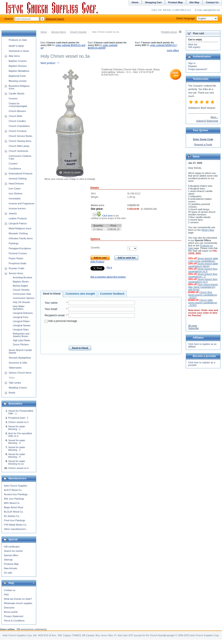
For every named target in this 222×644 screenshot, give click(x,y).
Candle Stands (16, 93)
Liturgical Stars (21, 329)
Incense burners (17, 208)
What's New (208, 230)
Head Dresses (16, 184)
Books (12, 393)
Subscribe (193, 328)
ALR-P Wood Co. (13, 490)
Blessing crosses (18, 81)
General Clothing (18, 179)
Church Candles (17, 121)
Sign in (192, 63)
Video (12, 378)
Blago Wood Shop (13, 507)
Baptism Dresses (18, 66)
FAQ (6, 595)
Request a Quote (203, 144)
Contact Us (212, 2)
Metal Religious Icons (20, 228)
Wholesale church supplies (18, 603)
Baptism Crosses (18, 61)
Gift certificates (12, 547)
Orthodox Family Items (21, 238)
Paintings (14, 243)
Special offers (11, 555)
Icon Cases (15, 188)
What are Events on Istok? (18, 599)
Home (44, 32)
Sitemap (8, 560)
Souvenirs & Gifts (18, 363)
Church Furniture (18, 131)
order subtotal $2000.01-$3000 (103, 46)
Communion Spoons (24, 298)
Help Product (97, 262)
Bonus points (11, 612)
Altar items (14, 56)
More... (214, 117)
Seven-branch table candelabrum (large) (203, 265)
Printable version (169, 32)
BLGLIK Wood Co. (14, 512)
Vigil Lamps (15, 383)
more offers (173, 50)
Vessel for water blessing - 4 (17, 456)
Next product (50, 63)
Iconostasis (15, 198)
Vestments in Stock (19, 51)
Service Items (58, 32)
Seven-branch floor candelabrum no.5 (203, 270)
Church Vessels (78, 32)
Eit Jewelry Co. (12, 516)
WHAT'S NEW (16, 46)
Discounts (9, 608)
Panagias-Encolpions (20, 248)
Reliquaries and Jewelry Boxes (21, 335)
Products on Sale (18, 40)
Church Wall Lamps (19, 146)
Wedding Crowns (18, 388)
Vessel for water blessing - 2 (17, 449)
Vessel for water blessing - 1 (17, 428)
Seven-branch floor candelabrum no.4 (203, 280)
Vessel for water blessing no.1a (17, 462)
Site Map (194, 2)
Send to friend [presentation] (52, 294)
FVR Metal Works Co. (15, 525)
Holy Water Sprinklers (19, 308)
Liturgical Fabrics (18, 223)
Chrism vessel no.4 (18, 468)
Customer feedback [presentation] (112, 294)
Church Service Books (20, 136)
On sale (8, 573)
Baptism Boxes (21, 282)
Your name (51, 303)
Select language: (197, 18)
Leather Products (18, 218)
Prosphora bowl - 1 (18, 418)
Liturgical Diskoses (23, 313)
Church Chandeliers (19, 126)
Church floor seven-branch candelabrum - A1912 (203, 295)
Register (193, 66)
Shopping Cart (153, 2)
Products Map (11, 564)
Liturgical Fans (21, 317)
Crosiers (13, 164)
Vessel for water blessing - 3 (17, 442)
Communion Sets (22, 294)
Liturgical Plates (21, 321)
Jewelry (13, 213)
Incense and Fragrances (22, 203)
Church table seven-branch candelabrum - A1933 (203, 303)
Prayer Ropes (16, 258)
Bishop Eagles (20, 286)
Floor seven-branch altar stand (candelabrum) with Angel (203, 287)
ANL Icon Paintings (14, 499)
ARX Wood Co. (12, 503)
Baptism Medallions (19, 71)
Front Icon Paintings (15, 520)
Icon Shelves (16, 193)
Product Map (175, 2)
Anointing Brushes (22, 277)
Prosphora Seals (17, 263)
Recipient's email (55, 315)
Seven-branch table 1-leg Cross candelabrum (203, 260)
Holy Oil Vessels (21, 302)
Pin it (109, 267)
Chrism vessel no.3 (18, 422)
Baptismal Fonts (17, 76)
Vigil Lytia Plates (21, 340)
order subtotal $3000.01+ (163, 45)
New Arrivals (11, 568)
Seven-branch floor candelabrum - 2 (203, 275)
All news (193, 326)
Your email (51, 309)
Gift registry (194, 47)
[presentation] (90, 333)
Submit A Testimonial (207, 121)
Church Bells (15, 116)
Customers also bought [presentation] (80, 294)
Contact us (10, 590)
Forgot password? (198, 69)
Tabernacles (15, 368)
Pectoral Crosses (18, 253)
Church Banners (17, 111)
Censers (13, 98)
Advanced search (55, 19)
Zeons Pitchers (21, 344)
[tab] (52, 294)
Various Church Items (20, 373)
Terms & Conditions (14, 621)
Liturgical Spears (22, 325)
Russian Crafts (16, 268)
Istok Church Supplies (16, 486)
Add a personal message (61, 321)
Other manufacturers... (16, 529)
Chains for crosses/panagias (18, 105)
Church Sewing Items (20, 141)
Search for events (13, 551)
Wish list (193, 44)
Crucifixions (15, 169)
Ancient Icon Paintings (16, 494)
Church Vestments (18, 151)
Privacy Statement (14, 616)
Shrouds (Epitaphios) (20, 358)
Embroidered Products (20, 174)
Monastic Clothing (18, 233)
